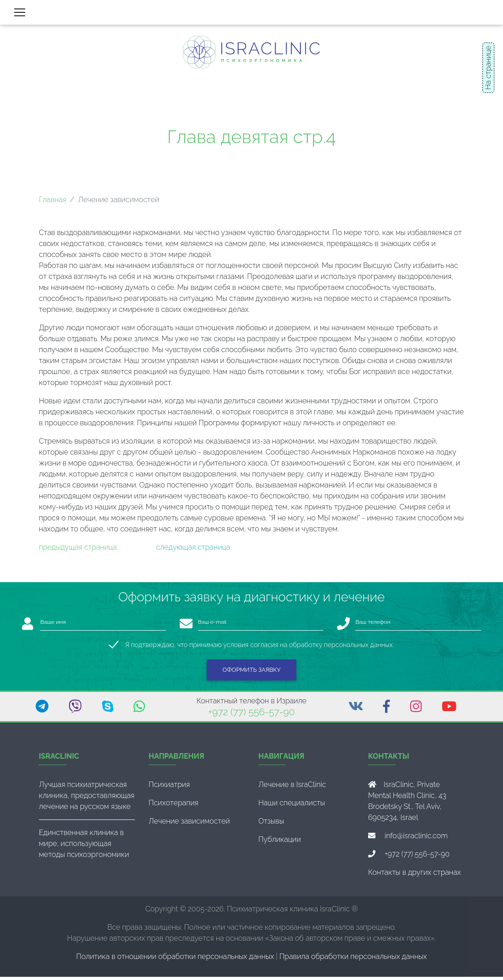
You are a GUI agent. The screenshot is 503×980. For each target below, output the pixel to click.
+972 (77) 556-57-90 (251, 715)
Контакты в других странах (415, 876)
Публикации (280, 843)
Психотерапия (174, 806)
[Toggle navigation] (20, 14)
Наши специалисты (292, 806)
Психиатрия (169, 788)
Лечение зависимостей (189, 824)
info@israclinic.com (416, 839)
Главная (53, 203)
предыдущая (61, 551)
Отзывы (271, 824)
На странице (488, 68)
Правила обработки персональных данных (353, 960)
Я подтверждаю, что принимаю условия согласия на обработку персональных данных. (260, 648)
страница (99, 551)
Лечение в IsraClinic (292, 788)
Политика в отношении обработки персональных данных (175, 960)
